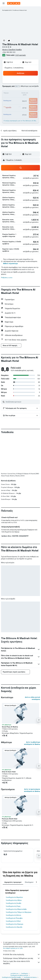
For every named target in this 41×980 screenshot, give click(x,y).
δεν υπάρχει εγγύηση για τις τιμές (13, 948)
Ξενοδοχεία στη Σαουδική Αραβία (11, 977)
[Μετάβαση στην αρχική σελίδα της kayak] (14, 3)
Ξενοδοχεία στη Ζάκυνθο (14, 927)
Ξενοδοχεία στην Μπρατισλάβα (16, 909)
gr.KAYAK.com (15, 973)
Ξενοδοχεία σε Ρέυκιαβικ (14, 918)
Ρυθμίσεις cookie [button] (7, 278)
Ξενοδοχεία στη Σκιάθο (13, 903)
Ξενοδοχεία (24, 973)
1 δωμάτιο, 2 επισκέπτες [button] (14, 68)
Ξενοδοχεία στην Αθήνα (14, 900)
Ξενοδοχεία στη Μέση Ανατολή (19, 975)
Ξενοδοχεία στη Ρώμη (13, 906)
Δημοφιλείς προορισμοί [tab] (13, 882)
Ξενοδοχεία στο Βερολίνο (14, 897)
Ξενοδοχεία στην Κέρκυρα (14, 924)
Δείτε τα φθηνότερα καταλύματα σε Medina (32, 743)
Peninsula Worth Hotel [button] (10, 819)
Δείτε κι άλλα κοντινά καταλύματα (32, 698)
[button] (4, 3)
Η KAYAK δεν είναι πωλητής (22, 954)
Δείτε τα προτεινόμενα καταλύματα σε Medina (32, 790)
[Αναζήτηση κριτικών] (22, 402)
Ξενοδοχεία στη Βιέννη (13, 915)
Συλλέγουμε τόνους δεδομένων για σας (22, 958)
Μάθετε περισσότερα (10, 264)
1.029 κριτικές (20, 55)
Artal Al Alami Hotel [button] (9, 772)
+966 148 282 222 (9, 52)
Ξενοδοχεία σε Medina (30, 977)
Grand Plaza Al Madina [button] (10, 727)
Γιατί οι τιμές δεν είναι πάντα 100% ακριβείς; (22, 962)
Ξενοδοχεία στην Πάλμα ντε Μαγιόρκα (19, 912)
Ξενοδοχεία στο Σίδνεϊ (13, 921)
